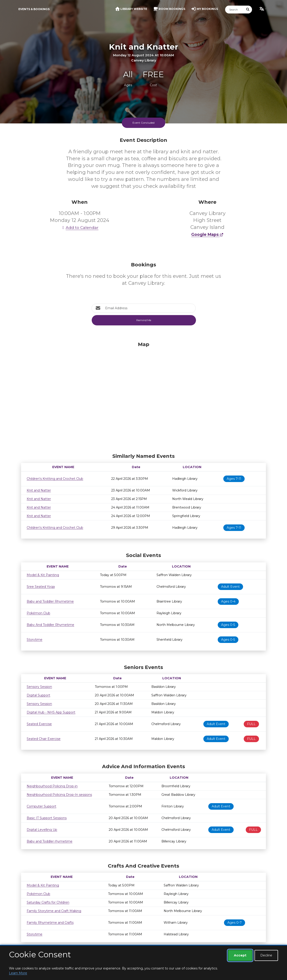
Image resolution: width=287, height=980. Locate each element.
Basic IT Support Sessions (47, 818)
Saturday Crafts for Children (48, 902)
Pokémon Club (38, 613)
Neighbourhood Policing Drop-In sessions (59, 795)
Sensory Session (39, 687)
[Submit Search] (248, 10)
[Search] (235, 10)
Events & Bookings (34, 9)
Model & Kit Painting (43, 575)
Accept (240, 955)
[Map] (143, 396)
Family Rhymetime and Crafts (50, 923)
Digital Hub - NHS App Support (51, 712)
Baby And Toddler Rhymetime (50, 625)
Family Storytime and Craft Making (54, 911)
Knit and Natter (39, 490)
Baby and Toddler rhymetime (50, 841)
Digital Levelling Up (42, 830)
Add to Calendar (80, 227)
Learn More (18, 973)
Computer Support (41, 806)
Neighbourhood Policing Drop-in (52, 786)
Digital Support (38, 695)
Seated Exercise (39, 724)
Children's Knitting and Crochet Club (55, 479)
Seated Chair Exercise (44, 739)
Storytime (35, 640)
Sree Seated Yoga (41, 587)
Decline (266, 955)
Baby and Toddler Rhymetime (50, 601)
